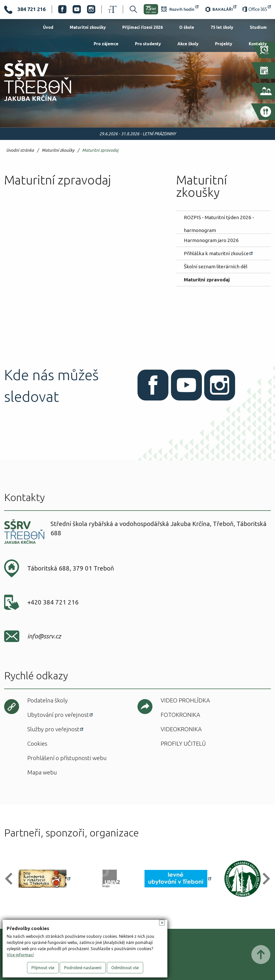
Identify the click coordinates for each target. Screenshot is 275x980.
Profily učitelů (183, 743)
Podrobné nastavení (83, 968)
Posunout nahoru (261, 955)
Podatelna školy (48, 700)
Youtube (77, 9)
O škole (187, 27)
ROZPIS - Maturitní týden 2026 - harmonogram (219, 219)
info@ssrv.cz (44, 636)
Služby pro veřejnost (53, 729)
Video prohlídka (185, 700)
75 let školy (222, 27)
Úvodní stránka (20, 150)
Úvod (48, 27)
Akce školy (188, 44)
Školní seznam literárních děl (216, 266)
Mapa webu (42, 772)
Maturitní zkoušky (88, 27)
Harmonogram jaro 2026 (211, 240)
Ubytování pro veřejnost (58, 715)
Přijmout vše (43, 968)
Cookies (37, 743)
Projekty (224, 44)
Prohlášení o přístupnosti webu (67, 758)
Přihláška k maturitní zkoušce (216, 253)
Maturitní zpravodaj (100, 150)
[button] (11, 879)
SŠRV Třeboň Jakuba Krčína (32, 103)
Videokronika (181, 729)
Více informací (20, 955)
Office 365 (257, 9)
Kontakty (258, 44)
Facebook (62, 9)
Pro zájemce (106, 44)
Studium (258, 27)
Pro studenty (148, 44)
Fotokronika (180, 715)
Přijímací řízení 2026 (143, 27)
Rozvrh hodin (180, 9)
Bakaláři (221, 9)
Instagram (91, 9)
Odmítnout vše (125, 968)
